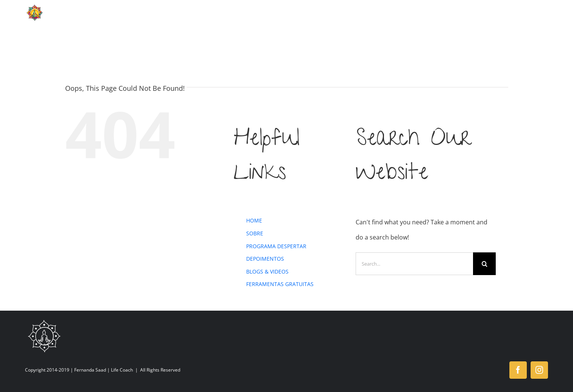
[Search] (484, 264)
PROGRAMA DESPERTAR (276, 246)
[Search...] (414, 264)
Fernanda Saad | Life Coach (104, 370)
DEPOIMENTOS (265, 259)
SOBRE (255, 233)
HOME (254, 220)
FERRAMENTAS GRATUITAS (280, 284)
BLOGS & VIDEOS (267, 271)
